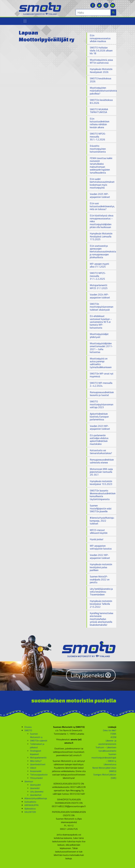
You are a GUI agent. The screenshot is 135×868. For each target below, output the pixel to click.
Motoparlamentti (38, 758)
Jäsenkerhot (36, 795)
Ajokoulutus (30, 809)
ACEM (113, 737)
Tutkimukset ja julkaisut (37, 746)
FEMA (113, 734)
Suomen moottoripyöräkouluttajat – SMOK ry (104, 758)
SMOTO (28, 730)
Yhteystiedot (36, 778)
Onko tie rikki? (110, 730)
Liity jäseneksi (91, 675)
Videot (33, 768)
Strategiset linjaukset (36, 752)
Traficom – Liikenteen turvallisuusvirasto (106, 749)
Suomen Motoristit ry (36, 735)
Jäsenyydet (35, 785)
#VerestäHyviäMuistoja (36, 798)
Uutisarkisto (30, 802)
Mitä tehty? (36, 761)
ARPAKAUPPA (31, 805)
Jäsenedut (35, 788)
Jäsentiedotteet (38, 764)
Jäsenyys (29, 781)
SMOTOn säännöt (39, 741)
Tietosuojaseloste (39, 775)
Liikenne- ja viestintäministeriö (107, 742)
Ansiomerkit (36, 771)
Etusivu (28, 727)
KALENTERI (30, 812)
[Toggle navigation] (25, 21)
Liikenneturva (110, 764)
